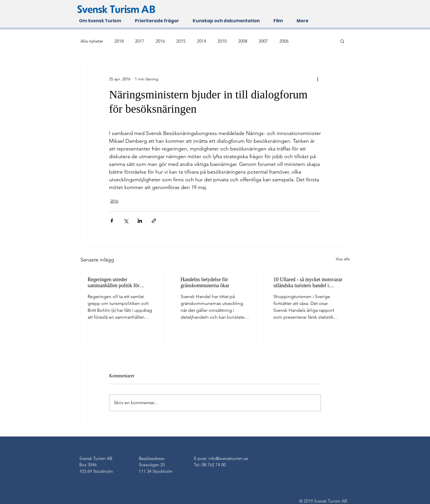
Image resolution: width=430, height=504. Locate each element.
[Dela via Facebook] (112, 221)
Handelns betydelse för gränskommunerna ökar (205, 282)
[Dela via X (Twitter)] (126, 221)
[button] (342, 41)
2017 (140, 41)
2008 (243, 41)
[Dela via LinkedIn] (140, 221)
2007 (263, 41)
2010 (222, 41)
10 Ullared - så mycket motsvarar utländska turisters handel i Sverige (308, 283)
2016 (160, 41)
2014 (202, 41)
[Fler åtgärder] (317, 79)
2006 (284, 41)
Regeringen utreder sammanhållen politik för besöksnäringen (114, 283)
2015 (181, 41)
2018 (119, 41)
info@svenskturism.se (228, 458)
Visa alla (343, 259)
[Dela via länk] (154, 221)
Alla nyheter (92, 41)
